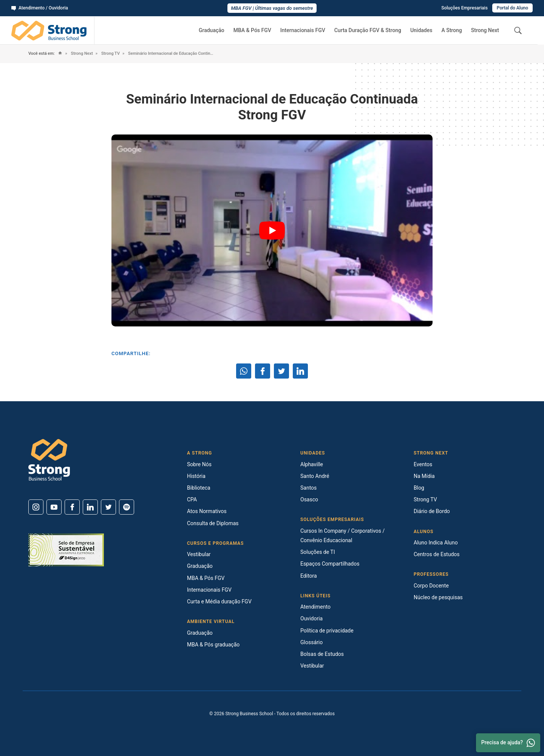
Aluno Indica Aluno (436, 543)
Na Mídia (424, 476)
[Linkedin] (90, 507)
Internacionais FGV (303, 30)
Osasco (309, 499)
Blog (419, 488)
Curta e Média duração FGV (219, 601)
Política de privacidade (327, 631)
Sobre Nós (199, 464)
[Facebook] (72, 507)
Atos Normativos (207, 511)
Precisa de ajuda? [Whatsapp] (508, 743)
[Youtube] (54, 507)
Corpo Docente (431, 586)
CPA (192, 499)
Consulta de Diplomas (213, 523)
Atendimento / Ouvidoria (40, 8)
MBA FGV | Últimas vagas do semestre (272, 8)
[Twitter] (108, 507)
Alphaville (312, 464)
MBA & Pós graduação (213, 645)
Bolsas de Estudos (322, 654)
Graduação (212, 30)
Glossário (311, 642)
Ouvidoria (311, 618)
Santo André (315, 476)
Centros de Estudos (437, 554)
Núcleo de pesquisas (438, 597)
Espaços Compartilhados (330, 564)
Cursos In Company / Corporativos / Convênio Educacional (342, 536)
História (196, 476)
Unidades (421, 30)
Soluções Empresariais (464, 8)
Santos (308, 488)
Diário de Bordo (432, 511)
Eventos (423, 464)
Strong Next (485, 30)
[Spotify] (127, 507)
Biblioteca (199, 488)
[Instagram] (36, 507)
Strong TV (110, 53)
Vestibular (199, 554)
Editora (309, 576)
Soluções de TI (318, 552)
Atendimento (315, 607)
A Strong (451, 30)
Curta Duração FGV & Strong (368, 30)
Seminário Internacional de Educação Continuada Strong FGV (171, 53)
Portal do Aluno (512, 8)
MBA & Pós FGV (252, 30)
